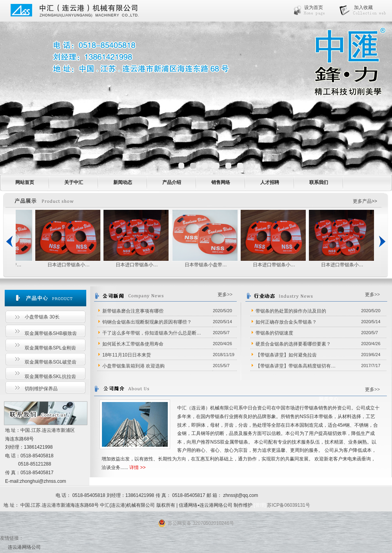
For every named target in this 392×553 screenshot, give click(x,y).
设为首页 (314, 7)
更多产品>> (365, 201)
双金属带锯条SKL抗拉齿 (50, 377)
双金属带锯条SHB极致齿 (51, 333)
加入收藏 (363, 7)
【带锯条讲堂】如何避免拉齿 (286, 355)
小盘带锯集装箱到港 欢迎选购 (133, 366)
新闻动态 (123, 182)
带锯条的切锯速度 (274, 333)
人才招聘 (270, 182)
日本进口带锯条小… (69, 265)
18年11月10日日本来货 (127, 355)
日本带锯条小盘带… (206, 265)
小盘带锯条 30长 (42, 317)
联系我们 (319, 182)
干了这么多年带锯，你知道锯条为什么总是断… (152, 333)
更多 (222, 295)
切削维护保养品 (41, 389)
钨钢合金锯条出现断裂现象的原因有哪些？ (147, 322)
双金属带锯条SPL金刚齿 (50, 348)
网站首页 (25, 182)
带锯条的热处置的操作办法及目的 (291, 311)
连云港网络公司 (24, 547)
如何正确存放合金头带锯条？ (286, 322)
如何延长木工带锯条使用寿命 (133, 344)
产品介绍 (172, 182)
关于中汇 (74, 182)
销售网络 (221, 182)
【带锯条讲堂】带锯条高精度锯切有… (296, 366)
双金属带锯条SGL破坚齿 (51, 362)
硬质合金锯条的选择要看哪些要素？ (293, 344)
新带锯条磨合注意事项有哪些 (133, 311)
